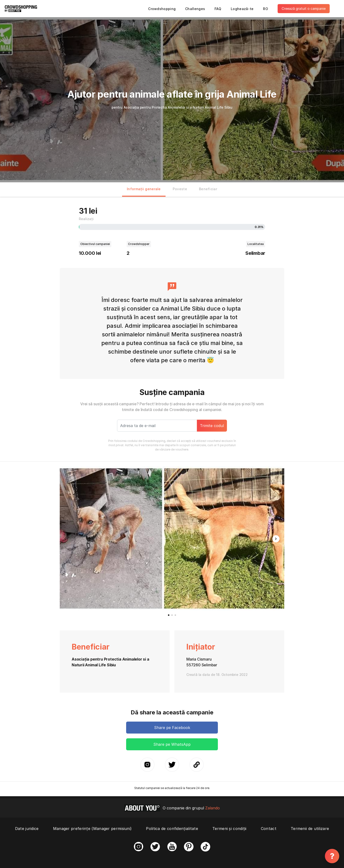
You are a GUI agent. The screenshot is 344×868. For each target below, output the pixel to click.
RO (266, 9)
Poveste (180, 189)
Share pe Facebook (172, 728)
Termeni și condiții (229, 829)
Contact (269, 829)
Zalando (212, 808)
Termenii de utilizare (310, 829)
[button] (276, 539)
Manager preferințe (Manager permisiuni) (92, 829)
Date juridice (27, 829)
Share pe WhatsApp (172, 744)
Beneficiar (208, 189)
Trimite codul (212, 426)
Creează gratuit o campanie (304, 8)
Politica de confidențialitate (172, 829)
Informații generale (144, 189)
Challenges (195, 9)
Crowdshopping (162, 9)
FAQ (218, 9)
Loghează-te (242, 9)
